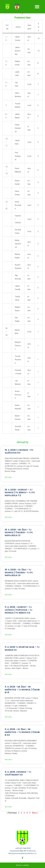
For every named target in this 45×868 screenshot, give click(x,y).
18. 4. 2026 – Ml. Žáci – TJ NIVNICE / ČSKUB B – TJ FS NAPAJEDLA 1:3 (19, 532)
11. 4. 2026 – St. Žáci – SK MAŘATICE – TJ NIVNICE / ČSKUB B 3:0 (22, 732)
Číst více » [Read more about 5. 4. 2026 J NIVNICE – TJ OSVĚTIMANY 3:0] (9, 807)
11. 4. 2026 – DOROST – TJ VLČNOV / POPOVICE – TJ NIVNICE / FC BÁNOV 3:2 (19, 610)
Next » (35, 813)
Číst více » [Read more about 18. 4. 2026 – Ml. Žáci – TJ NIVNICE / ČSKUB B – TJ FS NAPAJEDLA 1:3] (9, 557)
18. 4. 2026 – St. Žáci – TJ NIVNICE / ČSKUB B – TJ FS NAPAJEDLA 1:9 (19, 572)
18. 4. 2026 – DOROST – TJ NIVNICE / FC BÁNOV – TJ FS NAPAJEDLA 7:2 (20, 492)
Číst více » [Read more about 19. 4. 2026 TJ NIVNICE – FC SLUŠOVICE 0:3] (9, 477)
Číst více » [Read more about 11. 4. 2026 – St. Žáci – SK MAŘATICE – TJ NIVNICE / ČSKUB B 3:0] (9, 760)
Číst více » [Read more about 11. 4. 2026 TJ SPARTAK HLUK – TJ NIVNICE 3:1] (9, 674)
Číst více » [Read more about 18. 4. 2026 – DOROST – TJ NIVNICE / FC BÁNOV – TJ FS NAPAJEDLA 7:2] (9, 517)
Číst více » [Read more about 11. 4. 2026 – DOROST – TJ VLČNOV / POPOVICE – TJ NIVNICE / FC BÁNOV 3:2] (9, 635)
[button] (37, 7)
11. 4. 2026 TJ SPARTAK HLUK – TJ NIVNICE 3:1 (22, 648)
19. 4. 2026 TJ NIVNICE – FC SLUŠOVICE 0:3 (19, 451)
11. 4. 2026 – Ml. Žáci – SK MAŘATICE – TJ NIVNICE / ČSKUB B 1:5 (22, 690)
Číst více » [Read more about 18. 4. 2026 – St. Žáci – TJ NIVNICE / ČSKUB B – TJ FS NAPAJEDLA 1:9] (9, 595)
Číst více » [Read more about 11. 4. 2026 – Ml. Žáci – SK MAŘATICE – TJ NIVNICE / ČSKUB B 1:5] (9, 717)
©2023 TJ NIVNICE (23, 865)
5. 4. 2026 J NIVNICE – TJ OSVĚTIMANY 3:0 (18, 773)
